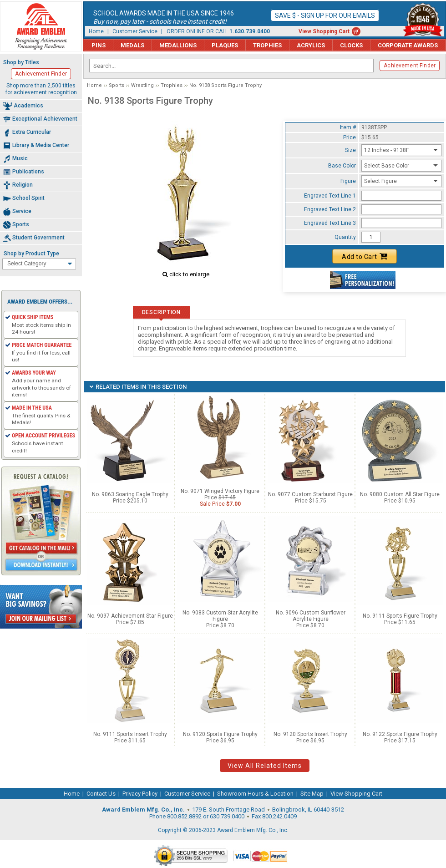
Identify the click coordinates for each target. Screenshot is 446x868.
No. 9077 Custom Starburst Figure (310, 494)
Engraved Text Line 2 (330, 209)
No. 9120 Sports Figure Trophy (220, 734)
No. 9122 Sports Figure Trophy (400, 734)
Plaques (225, 45)
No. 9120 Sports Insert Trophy (310, 734)
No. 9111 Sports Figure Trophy (400, 616)
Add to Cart (365, 256)
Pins (99, 45)
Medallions (178, 45)
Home (96, 31)
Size (350, 150)
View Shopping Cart (324, 31)
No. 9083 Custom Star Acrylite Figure (220, 616)
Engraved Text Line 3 (330, 223)
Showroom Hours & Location (255, 794)
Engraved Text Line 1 (330, 196)
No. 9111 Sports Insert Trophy (130, 734)
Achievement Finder (410, 66)
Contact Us (101, 794)
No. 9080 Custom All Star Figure (400, 494)
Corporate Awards (408, 45)
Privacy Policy (140, 794)
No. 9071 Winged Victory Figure (220, 491)
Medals (132, 45)
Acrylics (311, 45)
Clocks (351, 45)
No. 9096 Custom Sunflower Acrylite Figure (311, 616)
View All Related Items (265, 766)
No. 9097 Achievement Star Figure (130, 616)
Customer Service (135, 31)
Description (161, 312)
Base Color (342, 166)
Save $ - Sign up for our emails (325, 15)
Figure (348, 181)
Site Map (312, 794)
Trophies (267, 45)
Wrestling (142, 85)
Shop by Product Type (31, 254)
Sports (117, 85)
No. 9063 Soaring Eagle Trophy (130, 494)
